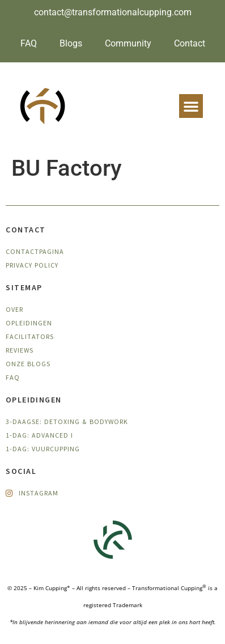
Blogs (71, 43)
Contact (190, 43)
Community (128, 43)
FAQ (29, 43)
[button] (191, 106)
